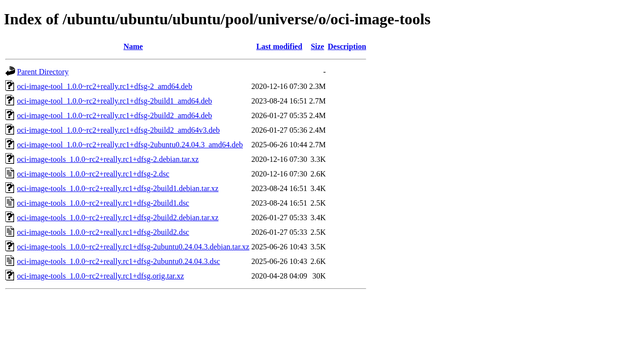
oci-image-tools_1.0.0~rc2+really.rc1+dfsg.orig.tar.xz (101, 276)
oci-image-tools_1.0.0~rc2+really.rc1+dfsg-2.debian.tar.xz (108, 159)
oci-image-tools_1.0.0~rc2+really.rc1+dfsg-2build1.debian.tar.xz (118, 188)
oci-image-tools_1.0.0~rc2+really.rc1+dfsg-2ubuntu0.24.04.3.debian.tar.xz (133, 247)
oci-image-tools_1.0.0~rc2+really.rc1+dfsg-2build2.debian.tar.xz (118, 218)
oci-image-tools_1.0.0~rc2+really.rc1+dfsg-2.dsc (93, 174)
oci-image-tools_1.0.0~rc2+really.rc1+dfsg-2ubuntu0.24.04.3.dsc (119, 261)
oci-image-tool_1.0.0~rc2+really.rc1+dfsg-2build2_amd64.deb (115, 115)
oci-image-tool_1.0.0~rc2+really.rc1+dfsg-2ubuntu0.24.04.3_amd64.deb (130, 145)
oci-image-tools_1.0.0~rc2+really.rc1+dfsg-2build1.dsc (103, 203)
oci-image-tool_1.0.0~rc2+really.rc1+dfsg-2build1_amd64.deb (115, 101)
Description (347, 46)
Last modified (280, 46)
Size (318, 46)
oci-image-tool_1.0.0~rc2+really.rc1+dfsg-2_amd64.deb (105, 86)
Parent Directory (43, 72)
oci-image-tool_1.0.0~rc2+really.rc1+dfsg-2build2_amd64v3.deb (119, 130)
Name (133, 46)
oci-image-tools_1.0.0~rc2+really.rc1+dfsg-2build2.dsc (103, 232)
